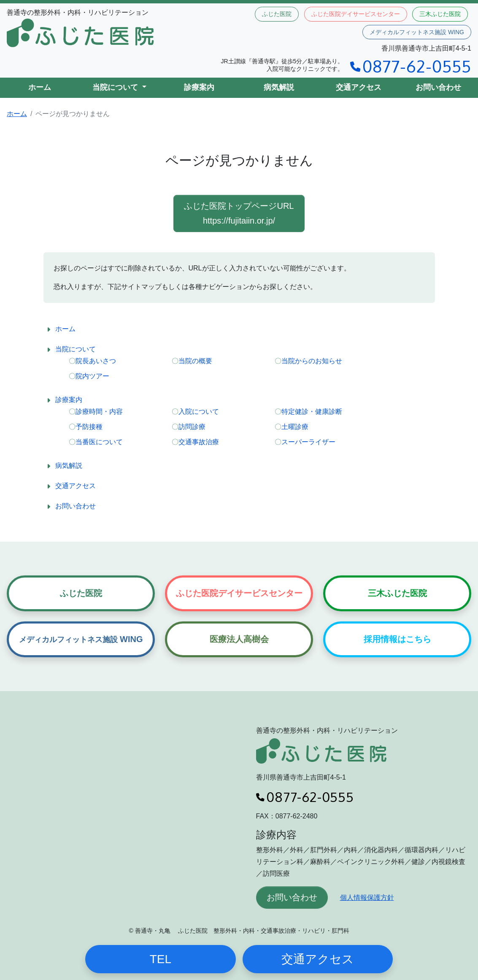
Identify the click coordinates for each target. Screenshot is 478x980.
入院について (199, 412)
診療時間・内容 (99, 412)
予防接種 (89, 427)
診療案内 (199, 87)
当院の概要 (195, 361)
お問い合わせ (438, 87)
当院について (76, 349)
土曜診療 (295, 427)
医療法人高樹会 (239, 639)
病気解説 (279, 87)
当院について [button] (116, 87)
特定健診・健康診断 (312, 412)
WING (81, 639)
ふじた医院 (277, 14)
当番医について (99, 442)
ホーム (40, 87)
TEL (161, 959)
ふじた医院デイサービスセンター (356, 14)
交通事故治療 (199, 442)
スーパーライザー (308, 442)
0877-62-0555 (411, 66)
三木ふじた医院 (440, 14)
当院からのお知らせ (312, 361)
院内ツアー (92, 376)
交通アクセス (359, 87)
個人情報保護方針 (367, 898)
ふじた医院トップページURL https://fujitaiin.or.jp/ (239, 213)
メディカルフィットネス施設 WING (417, 32)
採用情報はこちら (397, 639)
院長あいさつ (96, 361)
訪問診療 (192, 427)
